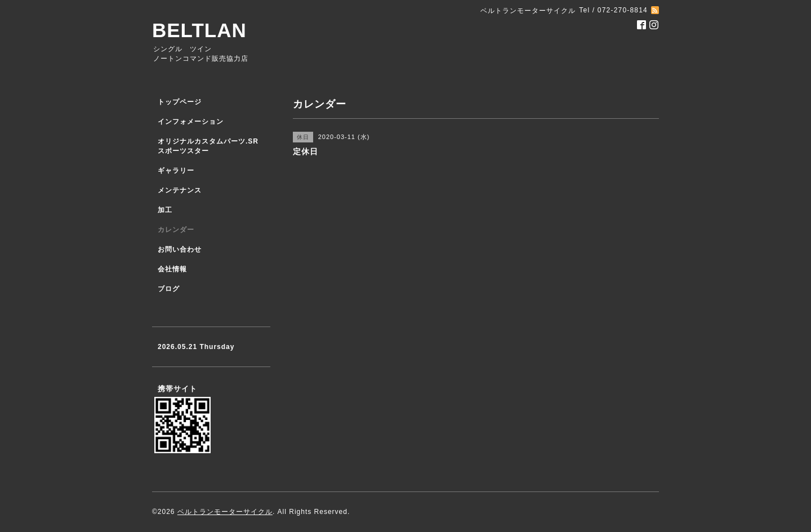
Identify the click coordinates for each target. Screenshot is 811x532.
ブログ (169, 289)
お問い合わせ (180, 249)
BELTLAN (199, 30)
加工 (165, 210)
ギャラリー (176, 171)
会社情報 (172, 269)
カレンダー (176, 230)
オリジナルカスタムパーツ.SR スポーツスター (208, 146)
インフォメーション (191, 122)
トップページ (180, 102)
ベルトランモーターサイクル (225, 512)
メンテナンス (180, 190)
